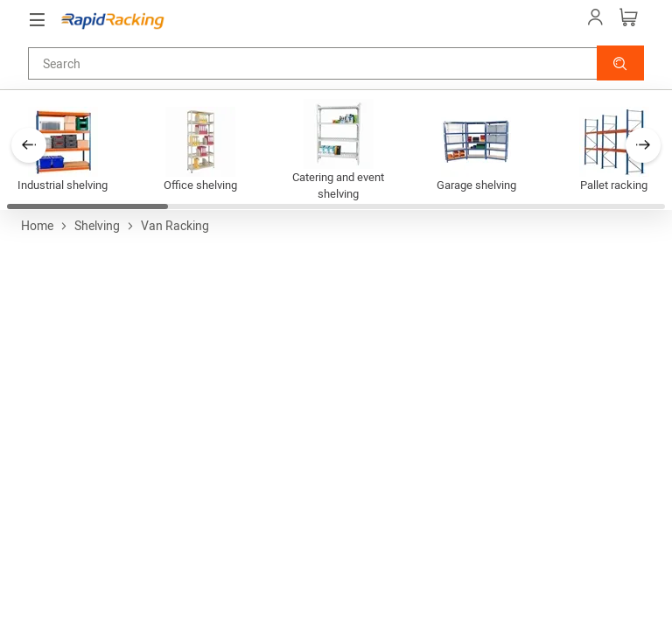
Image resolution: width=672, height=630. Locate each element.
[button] (620, 63)
